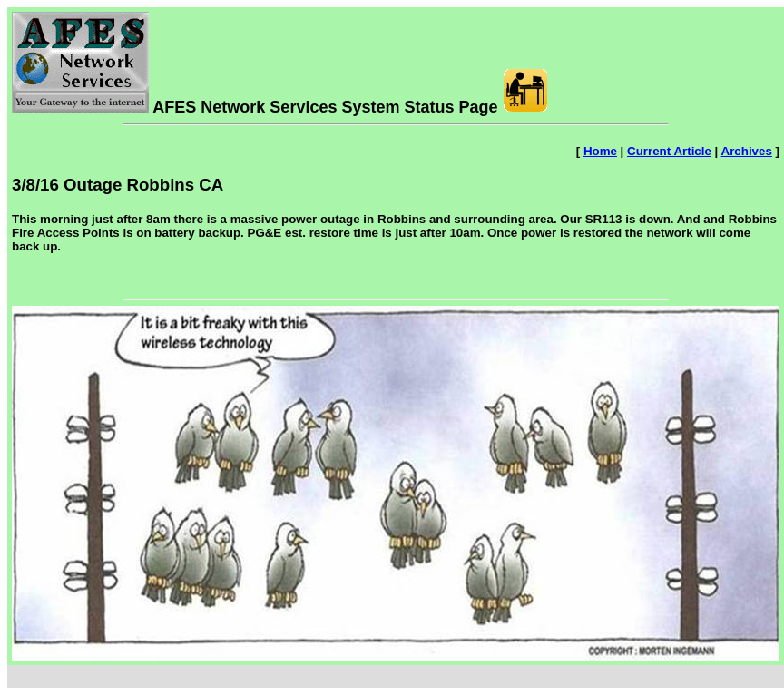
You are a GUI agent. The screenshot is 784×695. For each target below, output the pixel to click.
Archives (747, 151)
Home (600, 151)
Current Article (669, 151)
